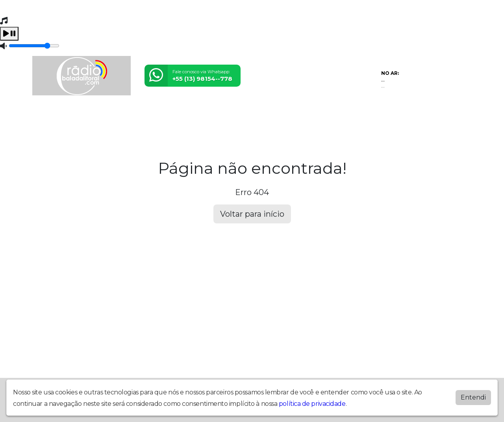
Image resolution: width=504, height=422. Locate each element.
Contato (215, 114)
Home (44, 114)
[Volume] (34, 46)
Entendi (473, 397)
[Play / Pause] (9, 34)
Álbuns (186, 114)
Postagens (153, 114)
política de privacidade (312, 404)
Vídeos (119, 114)
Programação (81, 114)
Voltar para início (252, 214)
